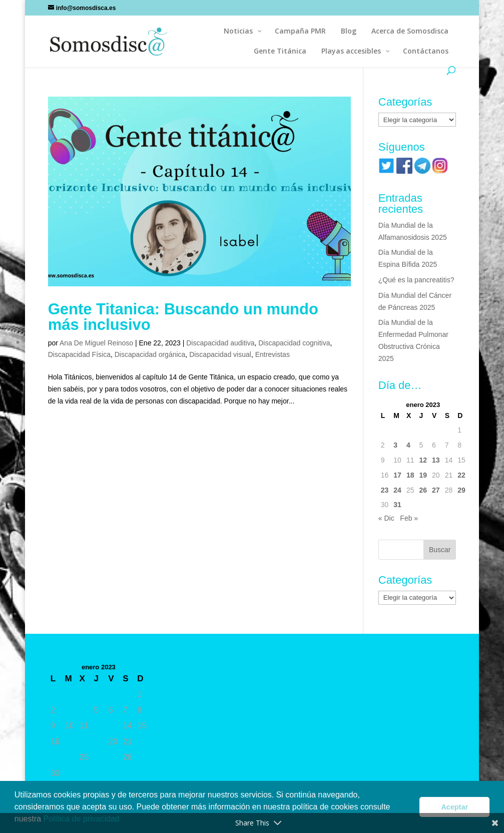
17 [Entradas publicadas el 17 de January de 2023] (397, 475)
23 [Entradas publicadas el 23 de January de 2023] (385, 490)
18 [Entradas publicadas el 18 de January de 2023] (410, 475)
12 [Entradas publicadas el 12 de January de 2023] (423, 460)
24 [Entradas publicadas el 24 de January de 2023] (397, 490)
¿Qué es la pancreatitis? (416, 280)
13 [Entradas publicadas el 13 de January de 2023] (436, 460)
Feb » (409, 518)
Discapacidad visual (220, 354)
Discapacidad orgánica (150, 354)
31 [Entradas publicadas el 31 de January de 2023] (397, 505)
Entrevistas (273, 354)
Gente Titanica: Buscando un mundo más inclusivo (183, 317)
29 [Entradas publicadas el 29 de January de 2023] (461, 490)
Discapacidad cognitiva (294, 343)
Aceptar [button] (454, 807)
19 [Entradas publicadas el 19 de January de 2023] (423, 475)
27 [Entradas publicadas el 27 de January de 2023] (436, 490)
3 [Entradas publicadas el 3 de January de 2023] (395, 445)
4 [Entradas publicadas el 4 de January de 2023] (408, 445)
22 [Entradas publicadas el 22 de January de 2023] (461, 475)
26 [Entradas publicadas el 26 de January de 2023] (423, 490)
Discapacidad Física (79, 354)
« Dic (386, 518)
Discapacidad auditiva (220, 343)
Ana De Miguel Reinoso (96, 343)
